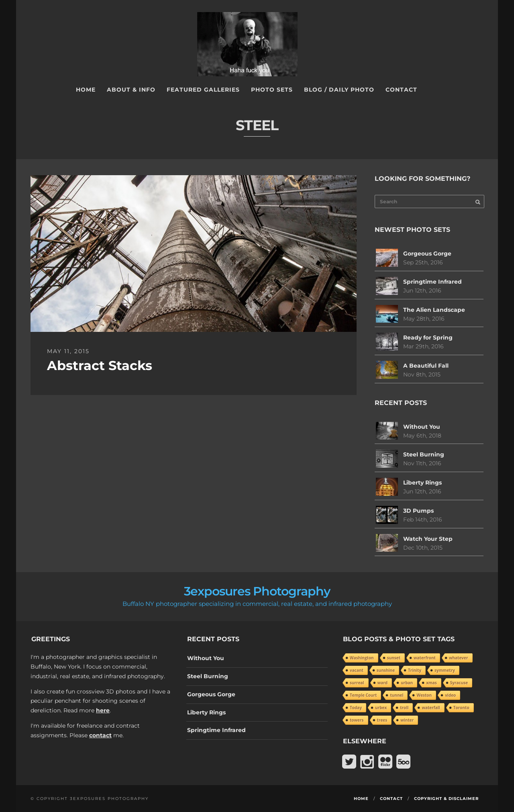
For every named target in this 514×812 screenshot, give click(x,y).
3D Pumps (418, 511)
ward (382, 683)
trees (382, 720)
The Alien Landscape (434, 310)
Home (86, 90)
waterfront (425, 658)
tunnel (397, 695)
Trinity (415, 670)
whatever (459, 658)
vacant (357, 670)
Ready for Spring (428, 337)
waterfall (431, 708)
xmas (431, 683)
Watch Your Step (428, 539)
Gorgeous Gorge (427, 254)
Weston (424, 695)
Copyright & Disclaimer (446, 799)
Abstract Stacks (100, 365)
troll (404, 708)
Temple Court (363, 695)
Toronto (461, 708)
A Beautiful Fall (426, 366)
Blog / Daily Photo (339, 90)
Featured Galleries (203, 90)
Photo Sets (272, 90)
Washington (362, 658)
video (450, 695)
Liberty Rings (422, 483)
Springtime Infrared (432, 282)
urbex (381, 708)
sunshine (386, 670)
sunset (394, 658)
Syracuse (459, 683)
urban (407, 683)
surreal (357, 683)
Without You (422, 427)
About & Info (131, 90)
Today (356, 708)
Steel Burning (424, 454)
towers (357, 720)
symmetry (445, 670)
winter (407, 720)
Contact (401, 90)
